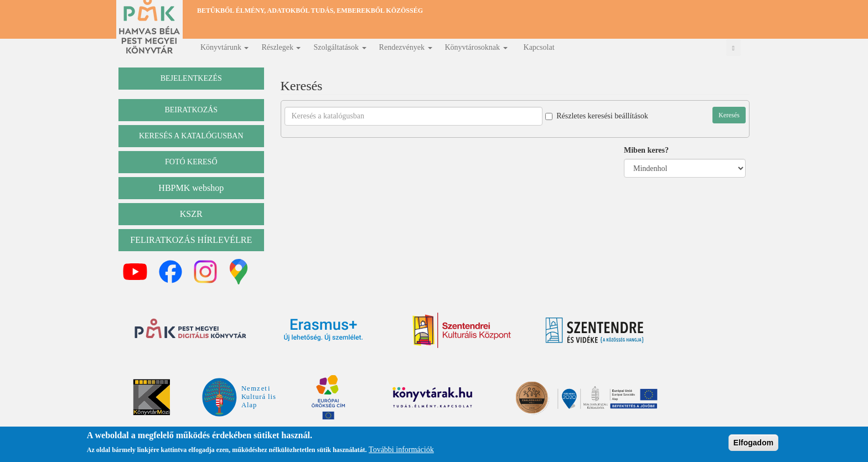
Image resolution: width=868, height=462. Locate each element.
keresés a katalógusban (191, 136)
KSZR (191, 214)
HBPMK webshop (191, 188)
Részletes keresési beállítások (597, 116)
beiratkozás (191, 110)
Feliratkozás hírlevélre (191, 240)
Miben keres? (646, 150)
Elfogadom (753, 443)
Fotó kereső (191, 162)
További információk (401, 451)
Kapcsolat (539, 47)
